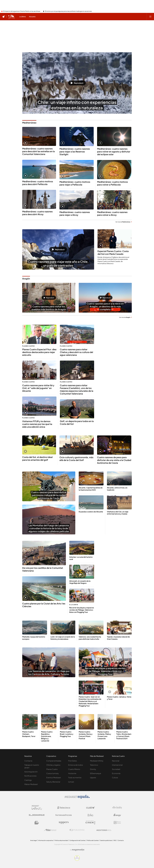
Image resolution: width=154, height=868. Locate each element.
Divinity (93, 769)
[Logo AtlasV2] (50, 830)
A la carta (74, 605)
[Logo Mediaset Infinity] (37, 808)
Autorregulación (31, 772)
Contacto (121, 840)
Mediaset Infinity (97, 761)
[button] (77, 83)
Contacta (28, 761)
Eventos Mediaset (54, 778)
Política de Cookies (93, 840)
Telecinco (94, 765)
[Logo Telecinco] (64, 808)
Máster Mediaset (31, 784)
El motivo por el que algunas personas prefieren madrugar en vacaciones (68, 11)
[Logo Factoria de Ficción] (64, 815)
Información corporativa (46, 840)
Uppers (93, 778)
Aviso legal (34, 840)
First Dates (73, 761)
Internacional (117, 765)
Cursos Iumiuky (53, 773)
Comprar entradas (54, 761)
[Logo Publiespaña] (77, 830)
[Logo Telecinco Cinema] (90, 823)
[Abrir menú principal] (150, 17)
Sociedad (116, 769)
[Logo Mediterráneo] (104, 830)
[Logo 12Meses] (117, 823)
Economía (116, 773)
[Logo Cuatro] (90, 808)
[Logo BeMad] (37, 823)
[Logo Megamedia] (78, 850)
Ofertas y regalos (53, 765)
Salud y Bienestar (53, 782)
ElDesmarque (96, 773)
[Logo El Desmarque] (37, 815)
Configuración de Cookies (77, 840)
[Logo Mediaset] (77, 798)
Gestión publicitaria (106, 840)
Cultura (115, 778)
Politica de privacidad (61, 840)
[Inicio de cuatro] (4, 17)
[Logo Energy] (117, 815)
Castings (28, 780)
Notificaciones (30, 776)
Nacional (116, 761)
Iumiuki (71, 782)
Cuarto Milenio (74, 769)
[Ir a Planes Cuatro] (11, 17)
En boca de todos (76, 765)
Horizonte (72, 773)
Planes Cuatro (29, 346)
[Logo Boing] (90, 815)
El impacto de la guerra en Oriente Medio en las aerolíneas (22, 11)
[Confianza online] (77, 860)
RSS (115, 840)
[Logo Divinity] (117, 808)
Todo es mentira (75, 778)
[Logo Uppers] (64, 823)
